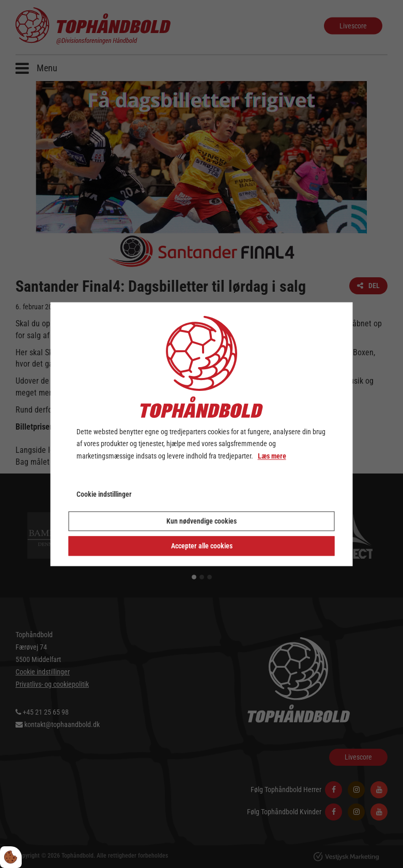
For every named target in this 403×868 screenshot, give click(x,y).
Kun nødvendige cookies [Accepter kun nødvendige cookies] (202, 521)
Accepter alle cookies (202, 546)
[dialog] (202, 434)
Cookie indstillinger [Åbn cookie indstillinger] (104, 494)
